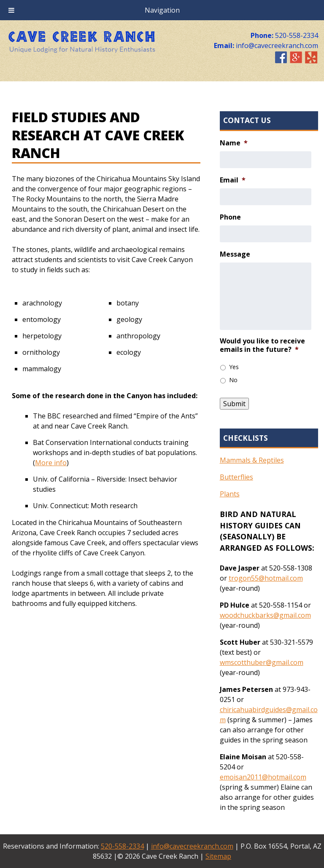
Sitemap (218, 856)
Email (233, 180)
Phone (230, 217)
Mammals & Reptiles (252, 460)
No (233, 380)
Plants (230, 494)
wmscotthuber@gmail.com (262, 662)
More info (51, 463)
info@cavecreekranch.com (192, 846)
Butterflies (236, 477)
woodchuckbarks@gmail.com (265, 615)
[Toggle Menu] (11, 10)
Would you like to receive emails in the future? (262, 346)
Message (235, 254)
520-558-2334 (122, 846)
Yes (234, 367)
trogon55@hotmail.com (266, 578)
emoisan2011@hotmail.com (263, 777)
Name (234, 143)
